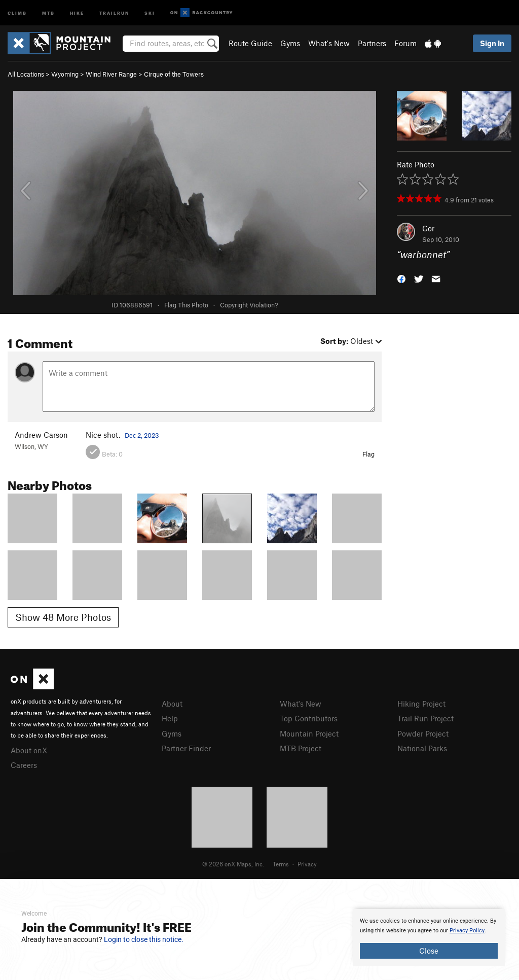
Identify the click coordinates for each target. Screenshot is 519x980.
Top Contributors (309, 718)
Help (170, 718)
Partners (372, 43)
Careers (24, 765)
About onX (29, 750)
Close (429, 951)
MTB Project (301, 748)
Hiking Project (421, 704)
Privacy (307, 864)
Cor (428, 228)
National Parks (422, 748)
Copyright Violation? (249, 305)
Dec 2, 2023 (142, 435)
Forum (405, 43)
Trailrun (114, 12)
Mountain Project (309, 733)
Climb (17, 12)
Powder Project (423, 733)
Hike (77, 12)
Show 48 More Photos (63, 617)
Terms (281, 864)
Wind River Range (111, 74)
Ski (150, 12)
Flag (368, 454)
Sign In (492, 43)
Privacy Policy (467, 931)
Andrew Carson (41, 435)
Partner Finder (186, 748)
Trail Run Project (425, 718)
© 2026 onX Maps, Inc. (233, 864)
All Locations (26, 74)
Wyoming (65, 74)
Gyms (290, 43)
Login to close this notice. (144, 939)
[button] (401, 278)
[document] (429, 937)
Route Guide (250, 43)
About (172, 704)
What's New (329, 43)
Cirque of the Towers (174, 74)
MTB (48, 12)
